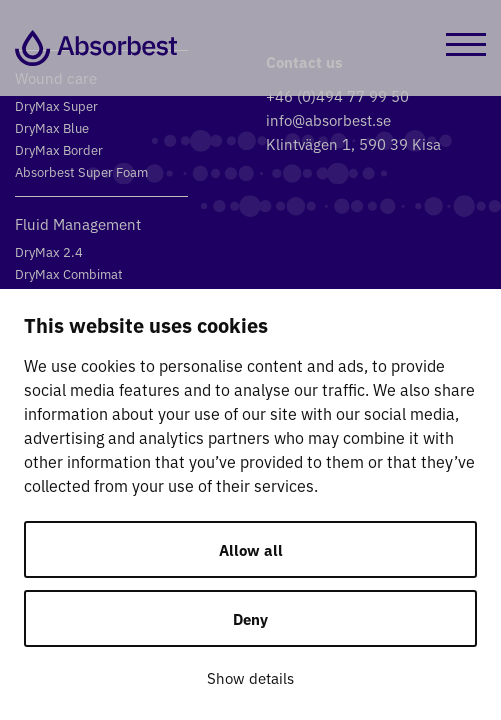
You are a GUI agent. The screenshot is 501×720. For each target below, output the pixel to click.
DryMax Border (59, 149)
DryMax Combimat (69, 273)
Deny (250, 618)
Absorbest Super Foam (81, 171)
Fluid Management (78, 223)
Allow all (251, 549)
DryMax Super (56, 105)
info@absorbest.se (328, 119)
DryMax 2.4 (49, 251)
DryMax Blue (52, 127)
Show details (250, 677)
